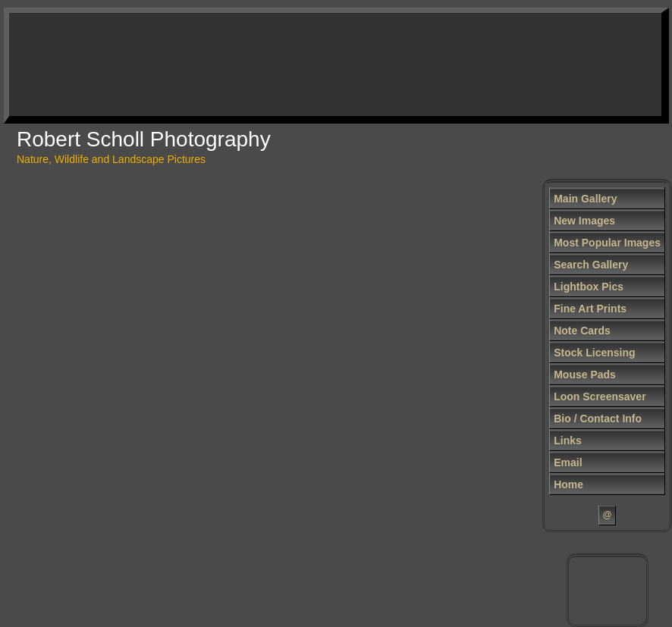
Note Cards (582, 331)
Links (568, 440)
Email (568, 462)
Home (568, 484)
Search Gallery (591, 265)
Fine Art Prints (590, 309)
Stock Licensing (594, 353)
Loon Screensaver (600, 397)
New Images (584, 221)
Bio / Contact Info (598, 419)
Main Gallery (585, 199)
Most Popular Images (607, 243)
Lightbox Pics (589, 287)
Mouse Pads (585, 375)
